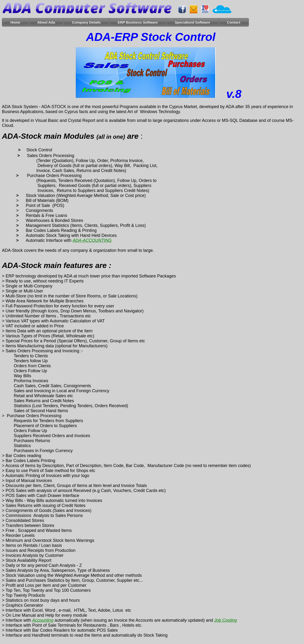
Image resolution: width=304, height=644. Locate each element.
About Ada (46, 22)
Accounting (43, 620)
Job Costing (226, 620)
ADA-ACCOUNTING (92, 240)
